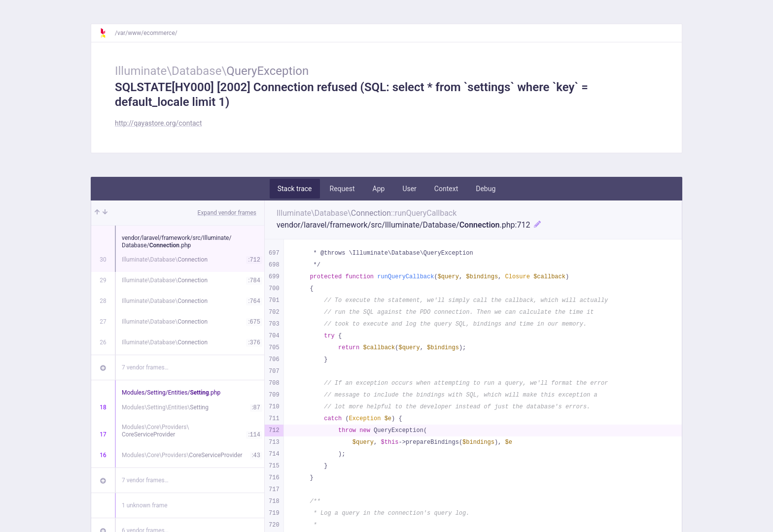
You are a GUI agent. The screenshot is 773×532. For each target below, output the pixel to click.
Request (342, 189)
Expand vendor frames (227, 213)
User (409, 189)
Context (446, 189)
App (379, 189)
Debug (486, 189)
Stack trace (295, 189)
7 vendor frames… (145, 367)
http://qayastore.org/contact (158, 123)
